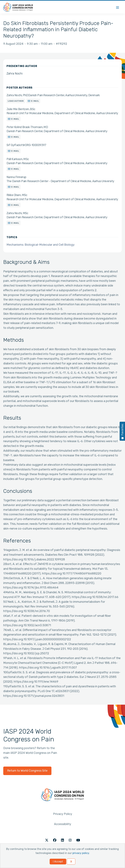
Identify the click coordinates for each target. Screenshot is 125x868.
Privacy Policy (63, 814)
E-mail (35, 101)
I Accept (58, 862)
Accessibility (63, 824)
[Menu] (118, 7)
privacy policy (81, 853)
